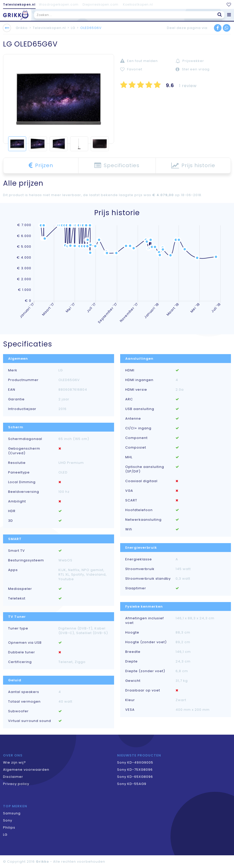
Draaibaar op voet (143, 690)
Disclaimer (13, 777)
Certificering (20, 662)
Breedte (133, 652)
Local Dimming (22, 482)
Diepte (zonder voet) (145, 671)
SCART (131, 500)
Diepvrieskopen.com (100, 4)
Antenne (133, 419)
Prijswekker (190, 61)
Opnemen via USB (25, 643)
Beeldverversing (24, 492)
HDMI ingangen (139, 380)
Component (136, 438)
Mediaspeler (20, 589)
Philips (9, 827)
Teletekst (17, 598)
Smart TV (17, 551)
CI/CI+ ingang (138, 428)
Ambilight (17, 501)
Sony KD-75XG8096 (135, 770)
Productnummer (23, 380)
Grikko (22, 28)
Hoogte (132, 633)
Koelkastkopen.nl (138, 4)
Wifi (129, 529)
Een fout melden (139, 61)
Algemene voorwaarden (26, 770)
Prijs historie (193, 165)
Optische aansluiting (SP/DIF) (145, 469)
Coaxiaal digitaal (141, 481)
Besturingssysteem (26, 560)
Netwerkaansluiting (143, 520)
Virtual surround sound (30, 721)
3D (11, 521)
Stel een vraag (193, 69)
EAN (12, 390)
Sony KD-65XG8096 (135, 777)
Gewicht (133, 681)
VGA (129, 491)
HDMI (130, 370)
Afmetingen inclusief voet (145, 621)
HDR (12, 511)
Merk (13, 370)
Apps (13, 570)
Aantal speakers (24, 692)
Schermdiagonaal (25, 439)
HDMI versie (136, 390)
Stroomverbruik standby (148, 579)
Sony (8, 820)
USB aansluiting (140, 409)
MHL (129, 457)
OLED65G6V (91, 28)
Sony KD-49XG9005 (135, 762)
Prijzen (41, 165)
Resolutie (17, 463)
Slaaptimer (136, 588)
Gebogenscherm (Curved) (24, 451)
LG (73, 28)
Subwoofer (18, 711)
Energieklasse (139, 559)
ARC (129, 399)
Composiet (136, 448)
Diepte (131, 661)
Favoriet (131, 69)
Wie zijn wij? (14, 762)
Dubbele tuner (22, 652)
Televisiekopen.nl (19, 4)
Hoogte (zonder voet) (146, 642)
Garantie (16, 399)
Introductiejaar (22, 409)
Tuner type (18, 628)
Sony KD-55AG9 (132, 784)
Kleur (130, 700)
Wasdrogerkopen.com (59, 4)
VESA (130, 710)
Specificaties (117, 165)
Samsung (12, 813)
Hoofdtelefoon (139, 510)
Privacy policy (16, 784)
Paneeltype (19, 472)
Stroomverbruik (140, 569)
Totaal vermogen (24, 702)
